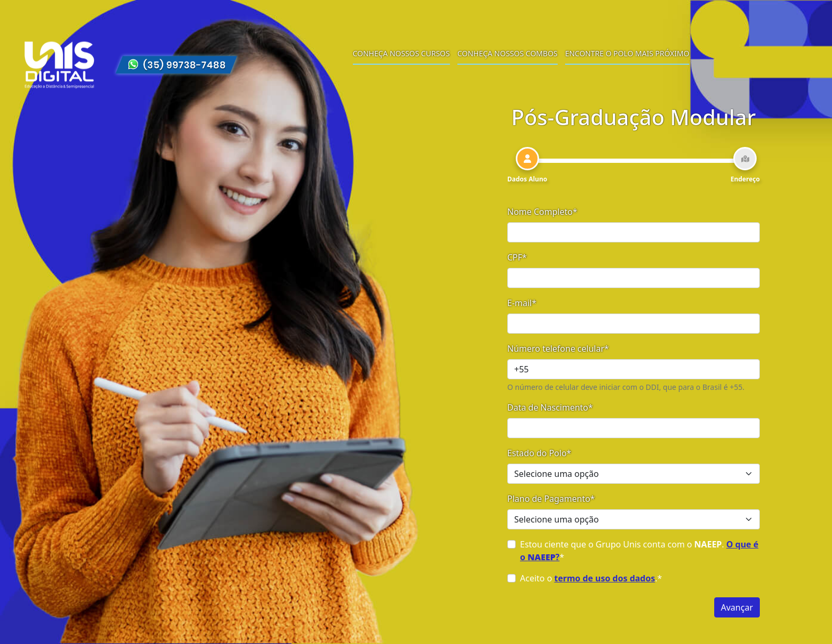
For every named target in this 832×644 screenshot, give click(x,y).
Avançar (737, 607)
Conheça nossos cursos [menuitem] (401, 53)
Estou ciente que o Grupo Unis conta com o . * (639, 551)
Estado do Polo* (539, 453)
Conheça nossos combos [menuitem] (508, 53)
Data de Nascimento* (550, 407)
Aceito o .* (591, 578)
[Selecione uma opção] (634, 474)
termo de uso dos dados (605, 578)
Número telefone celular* (558, 349)
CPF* (517, 257)
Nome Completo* (542, 212)
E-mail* (522, 303)
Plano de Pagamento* (551, 499)
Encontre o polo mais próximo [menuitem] (627, 53)
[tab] (527, 166)
